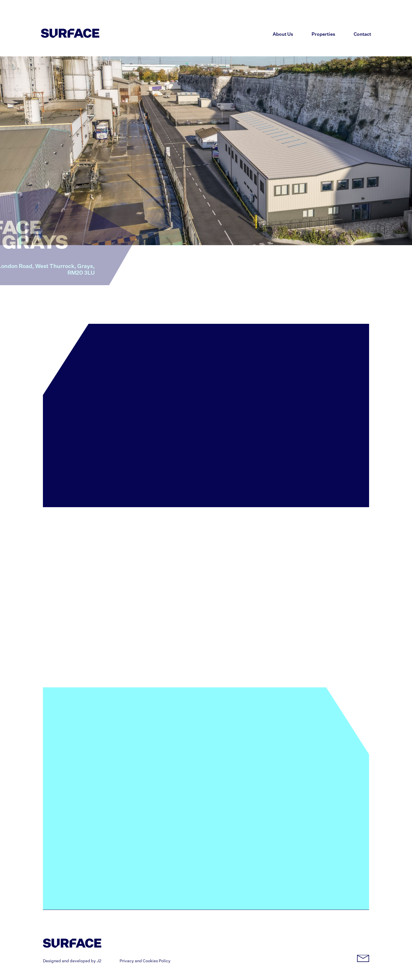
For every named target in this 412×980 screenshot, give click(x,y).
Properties (323, 35)
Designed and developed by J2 (72, 961)
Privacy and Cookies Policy (145, 961)
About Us (283, 35)
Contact (362, 35)
